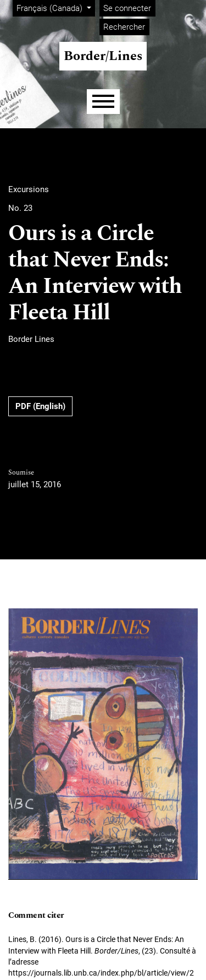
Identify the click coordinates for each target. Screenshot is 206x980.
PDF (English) (40, 406)
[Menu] (103, 102)
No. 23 (20, 208)
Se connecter (127, 8)
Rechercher (124, 27)
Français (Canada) (55, 7)
